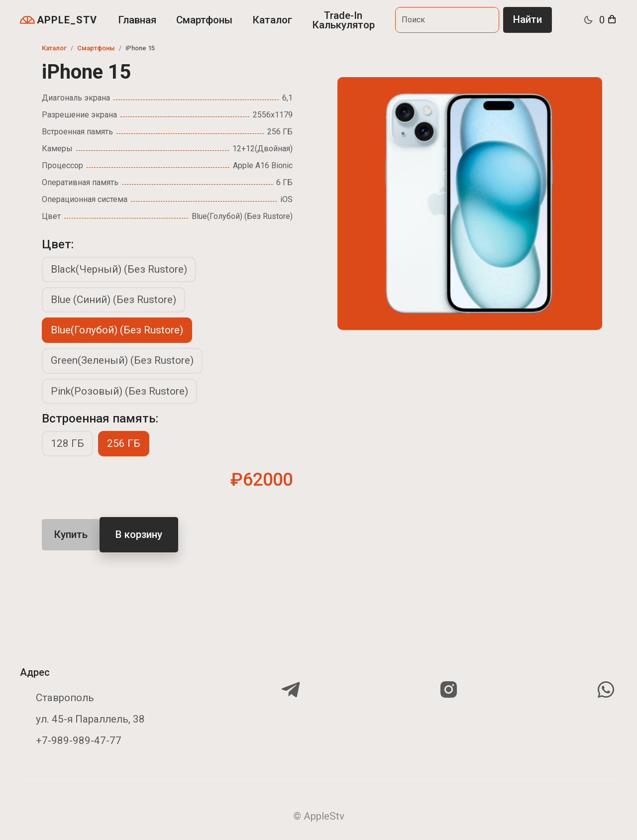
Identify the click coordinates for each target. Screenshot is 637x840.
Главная (137, 20)
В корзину (139, 534)
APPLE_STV (58, 20)
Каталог (272, 20)
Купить (71, 534)
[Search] (447, 20)
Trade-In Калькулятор (343, 20)
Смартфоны (204, 20)
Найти (528, 19)
